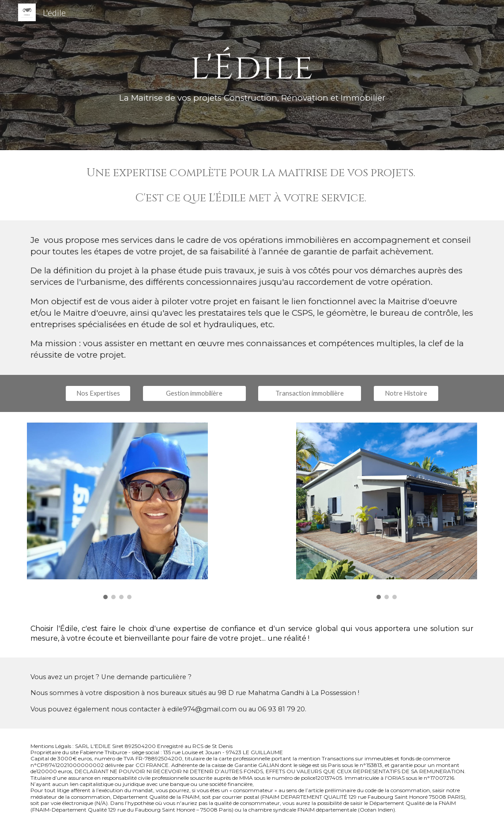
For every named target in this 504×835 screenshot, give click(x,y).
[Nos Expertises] (98, 393)
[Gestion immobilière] (194, 393)
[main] (252, 75)
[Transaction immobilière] (310, 393)
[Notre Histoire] (406, 393)
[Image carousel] (117, 511)
